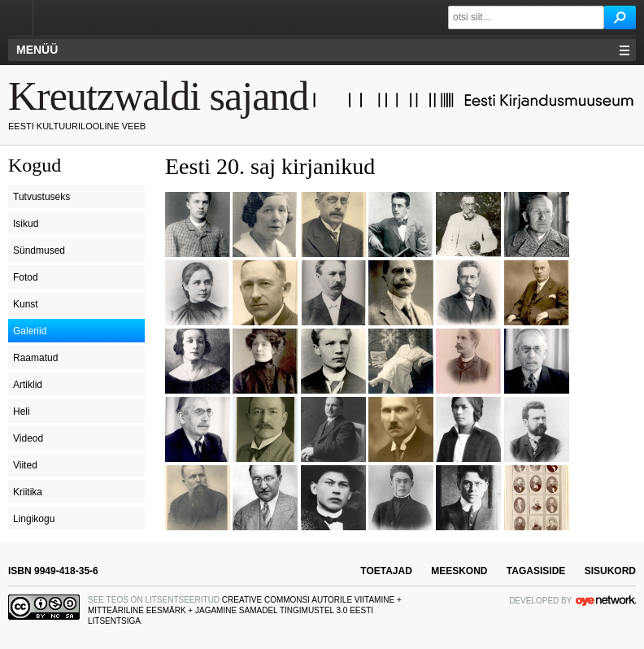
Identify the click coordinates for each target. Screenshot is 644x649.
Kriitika (28, 492)
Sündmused (39, 250)
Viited (25, 465)
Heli (22, 412)
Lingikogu (34, 519)
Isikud (26, 224)
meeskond (459, 571)
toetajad (386, 571)
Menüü (37, 50)
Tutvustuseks (41, 197)
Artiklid (28, 385)
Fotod (26, 277)
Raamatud (35, 358)
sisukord (610, 571)
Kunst (26, 304)
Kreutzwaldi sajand (158, 96)
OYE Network (606, 600)
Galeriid (30, 331)
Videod (28, 438)
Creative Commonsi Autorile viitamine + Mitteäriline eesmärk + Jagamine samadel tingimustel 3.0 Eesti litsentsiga (245, 610)
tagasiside (536, 571)
